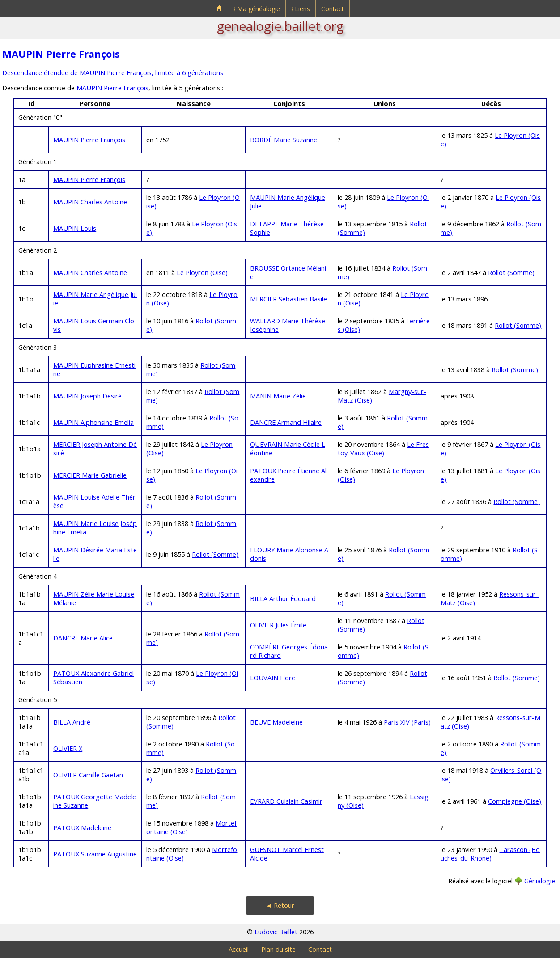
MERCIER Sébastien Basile (288, 299)
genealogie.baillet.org (280, 26)
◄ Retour (280, 905)
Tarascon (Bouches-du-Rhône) (490, 854)
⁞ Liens (301, 9)
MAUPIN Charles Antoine (90, 202)
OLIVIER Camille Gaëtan (88, 775)
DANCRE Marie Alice (83, 638)
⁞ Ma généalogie (257, 9)
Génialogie (540, 881)
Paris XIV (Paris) (407, 722)
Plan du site (278, 949)
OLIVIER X (68, 748)
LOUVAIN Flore (273, 678)
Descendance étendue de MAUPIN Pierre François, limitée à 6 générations (113, 73)
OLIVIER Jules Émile (278, 625)
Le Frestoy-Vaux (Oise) (383, 449)
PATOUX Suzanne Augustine (95, 854)
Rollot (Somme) (511, 273)
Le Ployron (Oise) (202, 273)
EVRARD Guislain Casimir (286, 801)
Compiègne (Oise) (515, 801)
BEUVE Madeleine (276, 722)
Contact (333, 9)
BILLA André (72, 722)
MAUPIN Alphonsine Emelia (93, 422)
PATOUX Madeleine (82, 828)
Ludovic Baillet (276, 932)
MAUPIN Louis (75, 228)
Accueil (239, 949)
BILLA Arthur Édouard (283, 599)
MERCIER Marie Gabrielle (90, 475)
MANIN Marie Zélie (278, 396)
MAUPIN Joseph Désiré (87, 396)
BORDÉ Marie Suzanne (284, 140)
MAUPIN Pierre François (61, 54)
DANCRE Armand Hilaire (286, 422)
